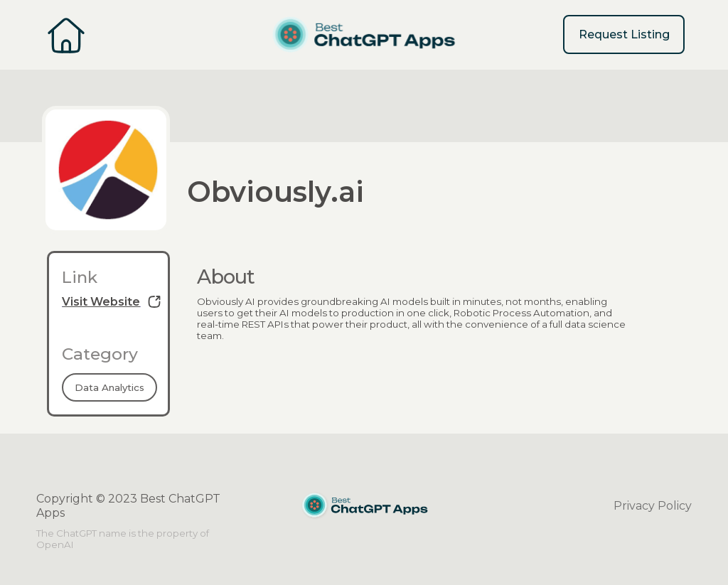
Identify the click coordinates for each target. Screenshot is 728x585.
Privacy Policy (653, 506)
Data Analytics (109, 387)
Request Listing (624, 34)
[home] (364, 35)
